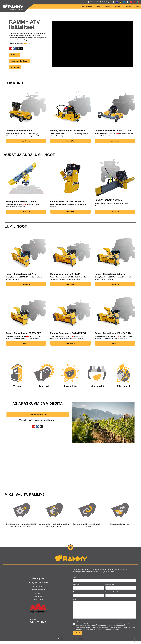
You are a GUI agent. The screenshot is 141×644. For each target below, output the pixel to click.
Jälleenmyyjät (124, 389)
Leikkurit (99, 6)
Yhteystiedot (128, 6)
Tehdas (17, 389)
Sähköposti (77, 587)
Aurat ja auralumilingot (86, 6)
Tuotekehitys (70, 389)
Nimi (75, 580)
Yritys (137, 6)
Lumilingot (108, 6)
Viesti (75, 602)
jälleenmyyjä (26, 43)
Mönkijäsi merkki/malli (112, 594)
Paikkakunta (77, 594)
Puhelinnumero (110, 587)
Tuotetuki (118, 6)
